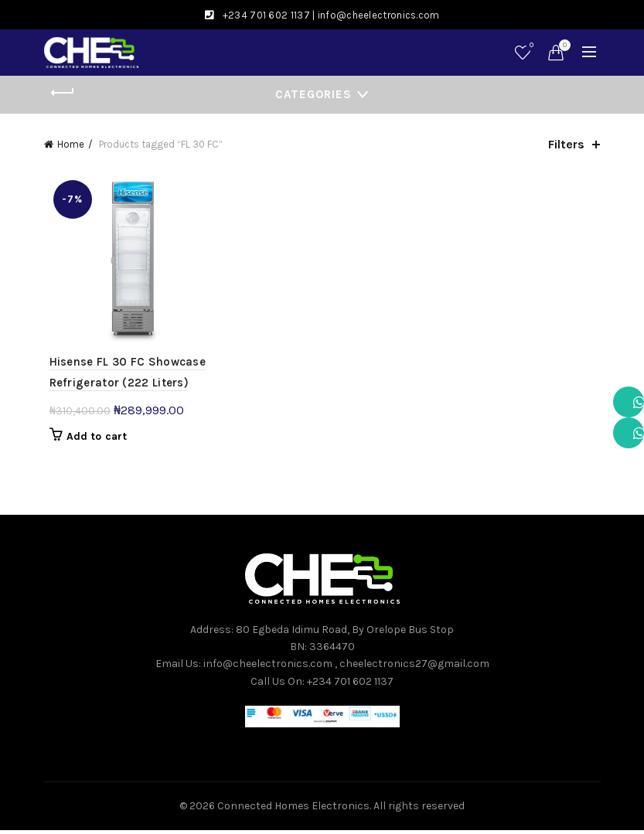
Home (71, 144)
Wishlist (530, 46)
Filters (566, 144)
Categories (313, 94)
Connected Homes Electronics (293, 810)
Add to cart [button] (91, 439)
